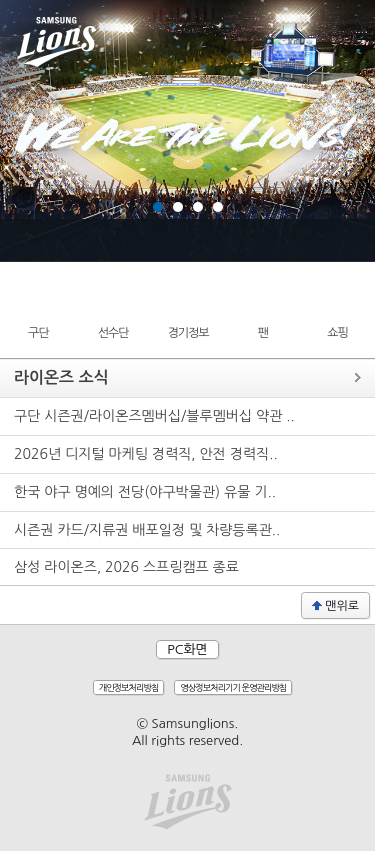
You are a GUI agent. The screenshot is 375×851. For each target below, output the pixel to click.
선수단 (113, 333)
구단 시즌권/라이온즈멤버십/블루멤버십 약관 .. (154, 416)
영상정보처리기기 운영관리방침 (233, 687)
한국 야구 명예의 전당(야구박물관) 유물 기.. (145, 492)
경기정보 (187, 333)
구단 (38, 333)
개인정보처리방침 (129, 687)
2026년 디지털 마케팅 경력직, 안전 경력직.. (146, 454)
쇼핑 (337, 333)
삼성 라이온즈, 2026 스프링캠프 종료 (126, 567)
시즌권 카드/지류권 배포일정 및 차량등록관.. (147, 530)
